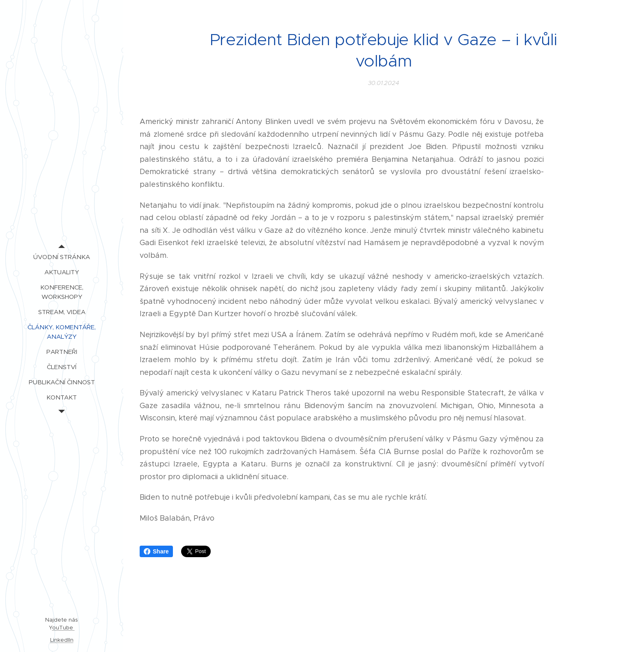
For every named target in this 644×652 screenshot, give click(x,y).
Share (156, 551)
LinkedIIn (62, 640)
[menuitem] (62, 257)
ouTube (63, 628)
